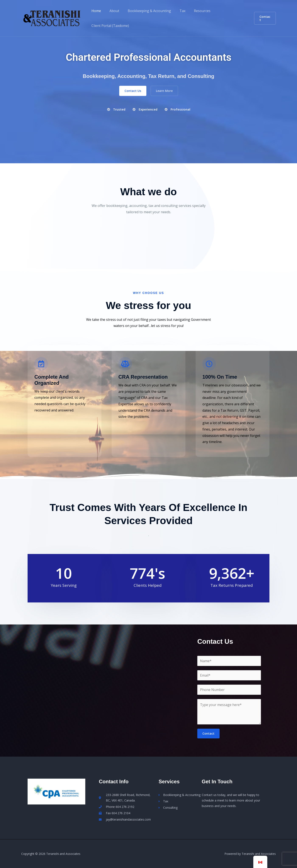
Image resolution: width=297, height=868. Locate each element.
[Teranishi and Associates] (52, 18)
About (112, 11)
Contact (208, 733)
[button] (264, 18)
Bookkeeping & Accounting (145, 11)
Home (95, 11)
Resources (195, 11)
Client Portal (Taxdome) (109, 26)
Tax (177, 11)
